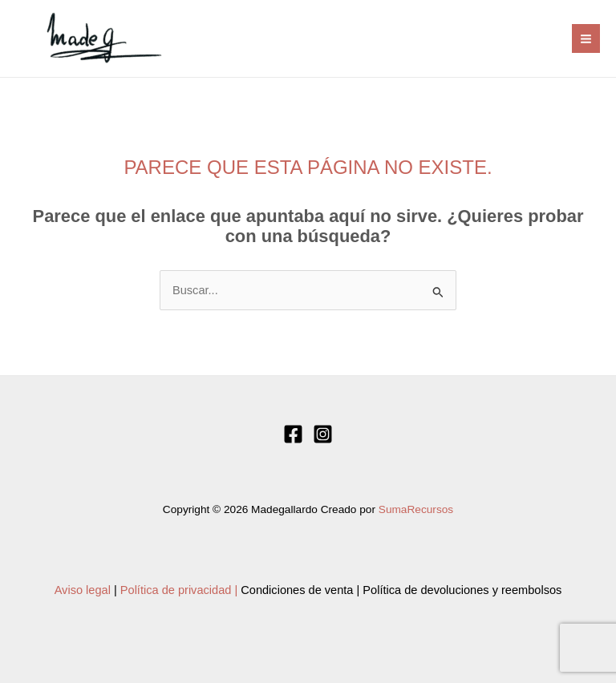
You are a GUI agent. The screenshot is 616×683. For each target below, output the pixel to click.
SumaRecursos (416, 509)
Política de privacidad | (179, 590)
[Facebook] (293, 434)
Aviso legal (83, 590)
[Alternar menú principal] (586, 38)
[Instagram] (323, 434)
